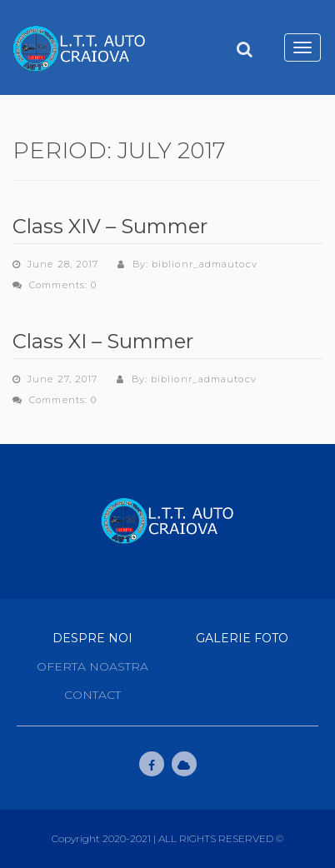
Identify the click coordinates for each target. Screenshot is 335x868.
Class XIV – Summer (110, 226)
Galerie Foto (242, 638)
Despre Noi (92, 638)
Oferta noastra (92, 666)
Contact (92, 695)
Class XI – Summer (103, 341)
